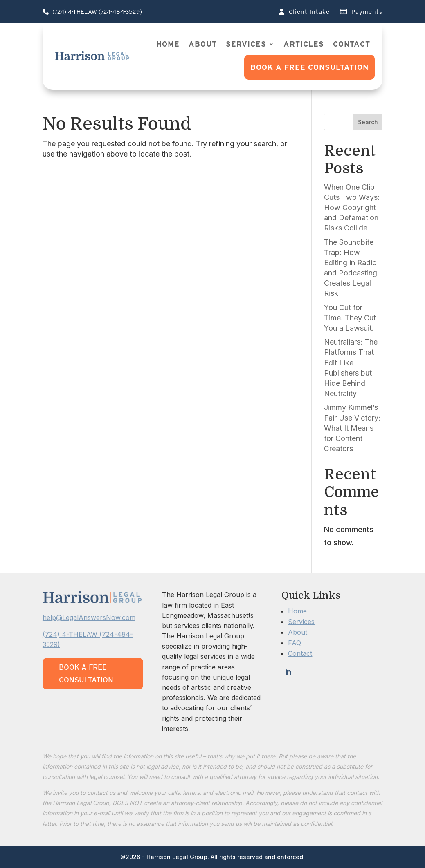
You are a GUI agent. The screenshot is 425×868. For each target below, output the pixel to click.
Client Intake (304, 12)
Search (368, 122)
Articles (304, 44)
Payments (361, 12)
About (203, 44)
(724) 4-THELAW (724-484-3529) (92, 12)
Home (168, 44)
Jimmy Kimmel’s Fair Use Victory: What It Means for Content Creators (352, 428)
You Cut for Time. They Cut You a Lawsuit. (350, 318)
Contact (352, 44)
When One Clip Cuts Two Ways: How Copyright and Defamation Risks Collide (352, 208)
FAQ (295, 643)
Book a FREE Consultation (309, 67)
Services (246, 44)
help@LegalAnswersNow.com (89, 617)
